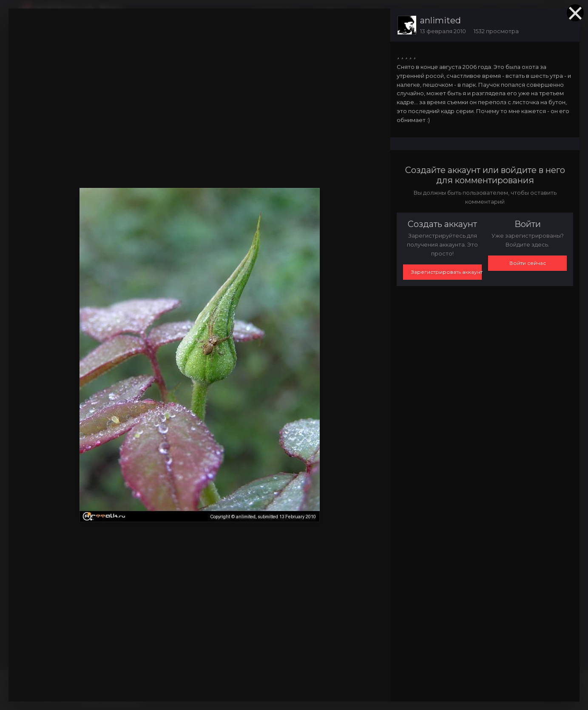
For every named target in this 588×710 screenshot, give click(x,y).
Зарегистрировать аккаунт (446, 272)
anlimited (440, 20)
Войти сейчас (528, 263)
